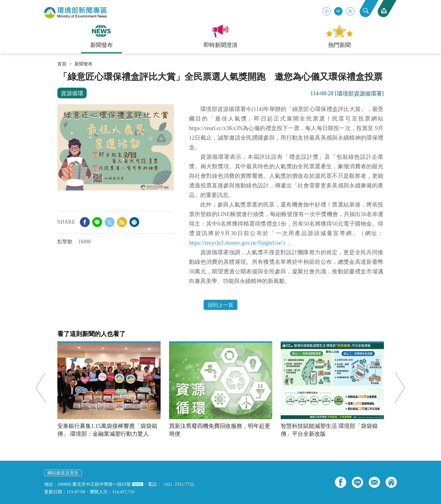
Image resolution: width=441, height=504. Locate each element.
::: (59, 74)
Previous (42, 388)
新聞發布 (84, 64)
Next (399, 388)
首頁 (62, 64)
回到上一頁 (220, 305)
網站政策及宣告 (63, 473)
